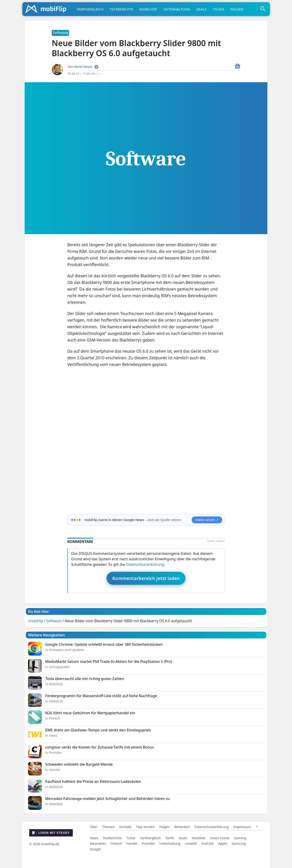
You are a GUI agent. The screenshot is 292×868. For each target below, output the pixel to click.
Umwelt (191, 843)
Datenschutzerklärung (145, 564)
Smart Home (220, 838)
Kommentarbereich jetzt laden (146, 578)
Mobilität (148, 9)
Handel (132, 843)
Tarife (170, 838)
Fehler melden (216, 541)
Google (95, 849)
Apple (223, 843)
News (94, 838)
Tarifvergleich (90, 9)
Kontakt (125, 827)
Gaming (240, 838)
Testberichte (121, 9)
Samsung (239, 843)
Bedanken (182, 827)
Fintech (116, 843)
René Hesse (83, 67)
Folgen (237, 9)
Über (94, 827)
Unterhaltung (177, 9)
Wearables (98, 843)
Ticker (219, 9)
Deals (202, 9)
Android (207, 843)
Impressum (242, 827)
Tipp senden (145, 827)
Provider (148, 843)
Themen (108, 827)
